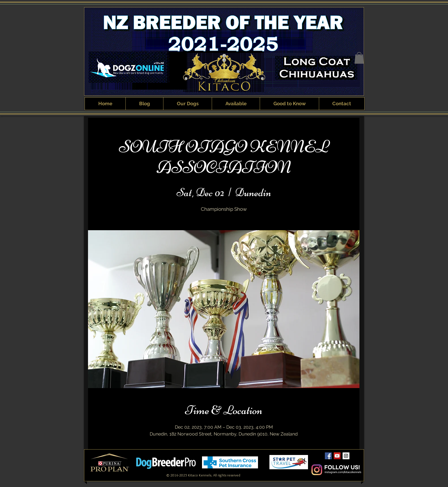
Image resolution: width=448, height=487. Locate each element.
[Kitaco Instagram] (346, 456)
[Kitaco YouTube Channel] (337, 456)
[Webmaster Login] (289, 471)
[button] (359, 58)
